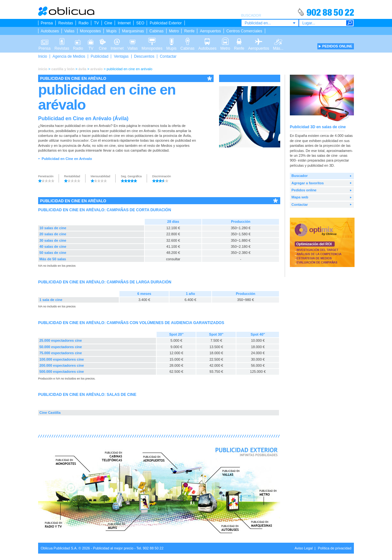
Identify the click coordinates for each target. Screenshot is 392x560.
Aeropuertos (210, 31)
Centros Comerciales (244, 31)
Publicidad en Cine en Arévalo (67, 159)
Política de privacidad (335, 548)
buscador (81, 140)
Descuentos (144, 56)
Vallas (69, 31)
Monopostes (90, 31)
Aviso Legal (304, 548)
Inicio (43, 56)
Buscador (300, 176)
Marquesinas (133, 31)
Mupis (111, 31)
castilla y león (63, 69)
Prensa (47, 23)
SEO (140, 23)
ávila (82, 69)
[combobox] (270, 23)
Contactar (168, 56)
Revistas (66, 23)
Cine (108, 23)
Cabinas (157, 31)
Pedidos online (304, 190)
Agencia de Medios (69, 56)
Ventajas (121, 56)
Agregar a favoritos (308, 183)
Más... (278, 41)
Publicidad (99, 56)
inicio (43, 69)
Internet (124, 23)
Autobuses (50, 31)
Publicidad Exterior (166, 23)
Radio (83, 23)
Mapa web (300, 197)
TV (96, 23)
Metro (174, 31)
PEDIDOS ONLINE (337, 46)
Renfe (189, 31)
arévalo (97, 69)
